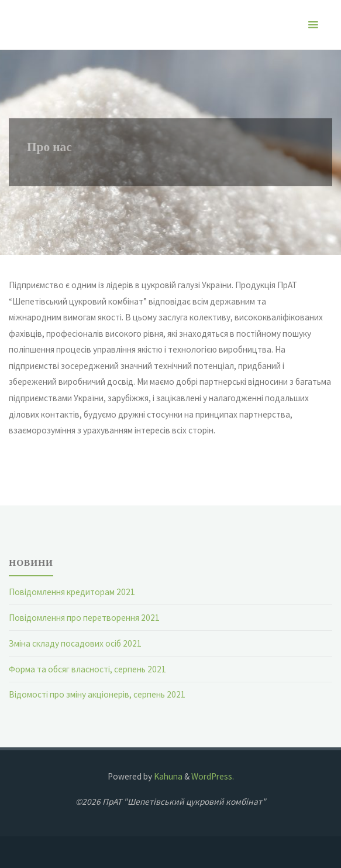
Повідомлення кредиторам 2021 (72, 592)
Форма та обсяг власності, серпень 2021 (87, 669)
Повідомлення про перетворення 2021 (84, 618)
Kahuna (167, 776)
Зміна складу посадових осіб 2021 (75, 643)
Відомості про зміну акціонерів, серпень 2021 (97, 694)
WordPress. (213, 776)
